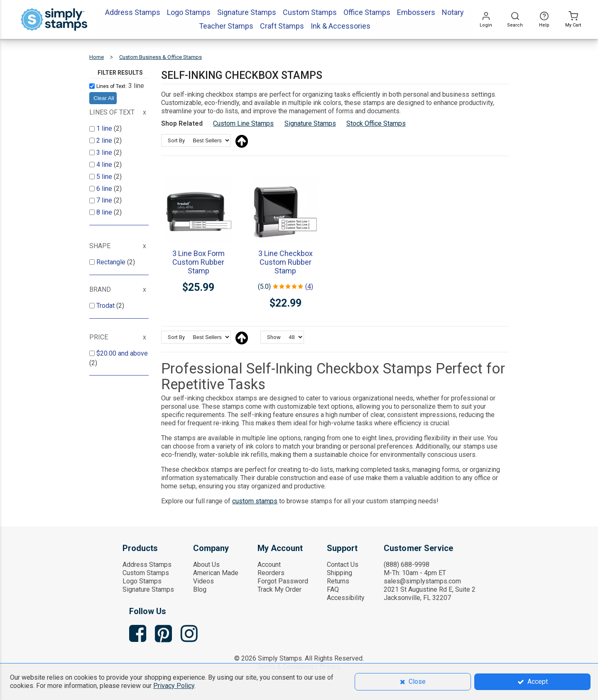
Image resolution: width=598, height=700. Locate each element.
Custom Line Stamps (243, 123)
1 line (105, 128)
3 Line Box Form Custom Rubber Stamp (199, 262)
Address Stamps (147, 565)
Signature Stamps (310, 123)
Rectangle (112, 262)
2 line (105, 140)
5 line (105, 177)
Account (269, 565)
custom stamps (255, 501)
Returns (338, 581)
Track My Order (279, 589)
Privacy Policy (174, 686)
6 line (105, 189)
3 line (105, 152)
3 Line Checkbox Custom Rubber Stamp (286, 262)
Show (274, 337)
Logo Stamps (142, 581)
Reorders (271, 573)
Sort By (176, 140)
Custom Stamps (146, 573)
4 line (105, 165)
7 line (105, 200)
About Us (206, 565)
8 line (105, 212)
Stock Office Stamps (376, 123)
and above (122, 353)
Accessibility (346, 598)
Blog (200, 589)
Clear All (104, 98)
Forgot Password (283, 581)
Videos (203, 581)
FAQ (333, 589)
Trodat (106, 306)
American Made (216, 573)
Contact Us (343, 565)
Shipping (339, 573)
